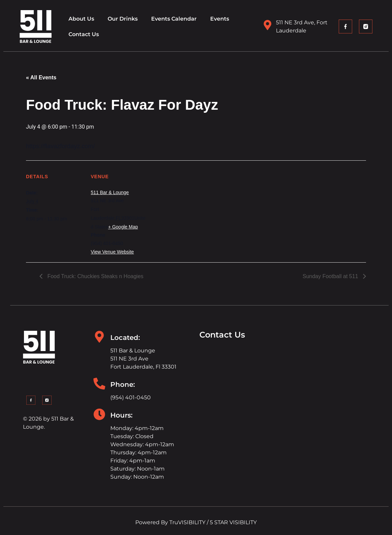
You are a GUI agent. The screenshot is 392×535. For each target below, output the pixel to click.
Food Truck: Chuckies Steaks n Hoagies (95, 276)
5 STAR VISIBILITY (233, 522)
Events (220, 19)
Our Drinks (123, 19)
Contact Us (84, 34)
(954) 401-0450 (131, 397)
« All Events (41, 77)
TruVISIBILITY (187, 522)
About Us (81, 19)
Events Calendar (174, 19)
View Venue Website (112, 252)
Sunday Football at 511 (331, 276)
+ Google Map (123, 227)
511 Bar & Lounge (110, 192)
